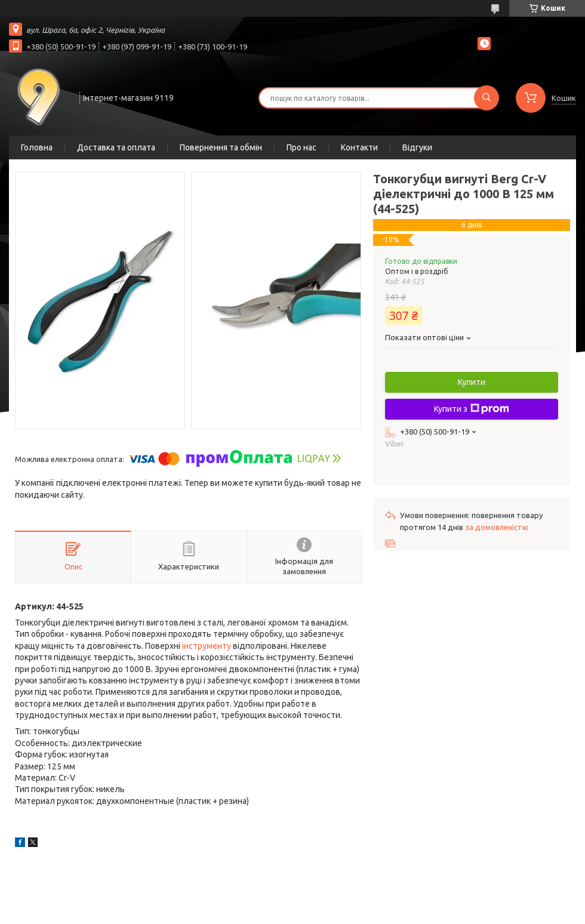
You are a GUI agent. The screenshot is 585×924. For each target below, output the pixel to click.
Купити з (472, 409)
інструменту (207, 646)
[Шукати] (487, 98)
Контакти (359, 147)
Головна (37, 147)
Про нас (301, 147)
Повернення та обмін (221, 147)
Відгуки (417, 147)
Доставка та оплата (116, 147)
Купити (472, 382)
